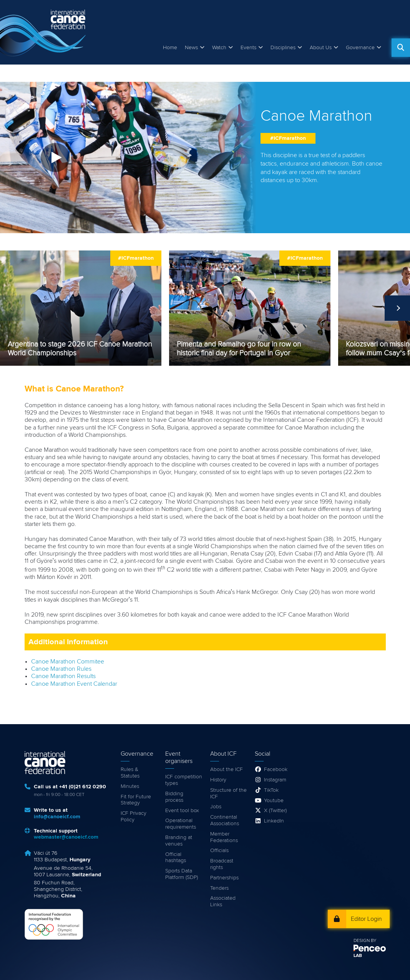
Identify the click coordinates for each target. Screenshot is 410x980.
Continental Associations (225, 820)
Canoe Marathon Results (63, 676)
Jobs (216, 807)
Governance (360, 48)
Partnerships (224, 878)
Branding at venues (179, 841)
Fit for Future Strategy (136, 800)
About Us (321, 48)
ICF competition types (184, 780)
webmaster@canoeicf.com (66, 837)
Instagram (275, 780)
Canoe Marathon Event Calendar (74, 684)
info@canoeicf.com (57, 817)
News (191, 48)
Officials (219, 851)
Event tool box (182, 811)
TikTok (271, 790)
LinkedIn (274, 821)
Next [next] (397, 308)
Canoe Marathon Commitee (68, 662)
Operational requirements (181, 824)
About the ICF (227, 769)
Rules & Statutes (130, 773)
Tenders (219, 888)
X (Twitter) (275, 811)
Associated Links (223, 901)
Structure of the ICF (228, 793)
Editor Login (366, 919)
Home (170, 48)
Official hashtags (176, 858)
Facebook (276, 769)
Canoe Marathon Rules (61, 669)
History (218, 780)
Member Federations (224, 837)
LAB (358, 956)
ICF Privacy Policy (134, 817)
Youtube (274, 801)
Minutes (130, 786)
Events (248, 48)
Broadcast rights (222, 864)
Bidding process (174, 797)
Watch (219, 48)
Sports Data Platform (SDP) (182, 874)
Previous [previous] (13, 308)
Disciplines (283, 48)
